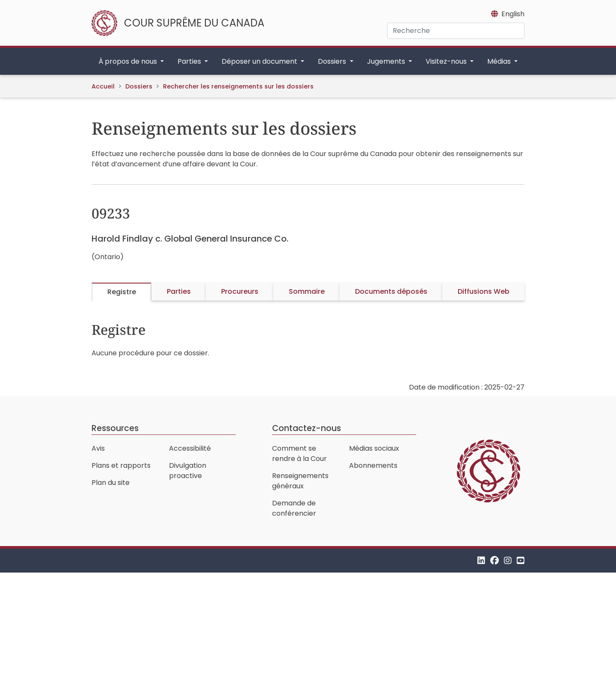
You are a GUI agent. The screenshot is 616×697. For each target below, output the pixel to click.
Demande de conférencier (294, 508)
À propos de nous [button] (129, 61)
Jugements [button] (387, 61)
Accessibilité (190, 448)
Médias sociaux (374, 448)
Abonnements (373, 465)
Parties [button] (190, 61)
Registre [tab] (122, 292)
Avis (98, 448)
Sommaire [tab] (307, 291)
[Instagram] (508, 560)
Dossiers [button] (333, 61)
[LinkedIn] (481, 560)
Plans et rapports (121, 465)
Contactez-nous (307, 428)
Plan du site (111, 483)
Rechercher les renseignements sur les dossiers (238, 86)
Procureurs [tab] (240, 291)
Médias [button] (500, 61)
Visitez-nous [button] (447, 61)
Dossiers (139, 86)
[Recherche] (456, 31)
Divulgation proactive (188, 471)
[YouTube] (521, 560)
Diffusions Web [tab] (484, 291)
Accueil (103, 86)
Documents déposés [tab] (391, 291)
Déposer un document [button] (260, 61)
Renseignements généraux (300, 481)
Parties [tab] (179, 291)
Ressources (115, 428)
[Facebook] (495, 560)
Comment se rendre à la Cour (299, 453)
